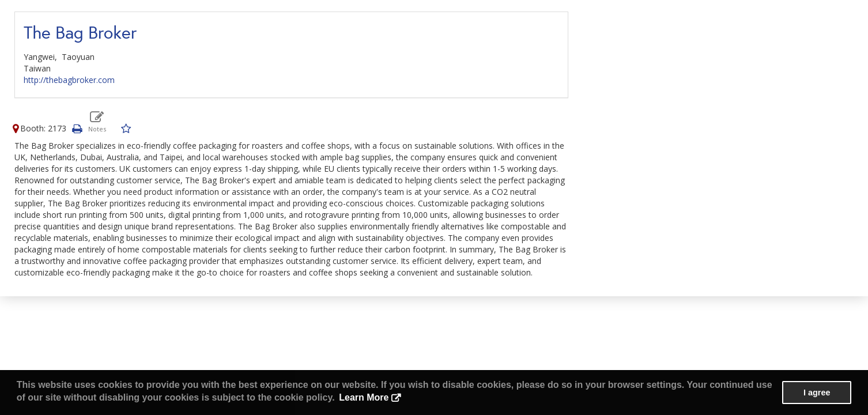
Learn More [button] (364, 397)
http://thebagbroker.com (69, 80)
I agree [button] (817, 393)
